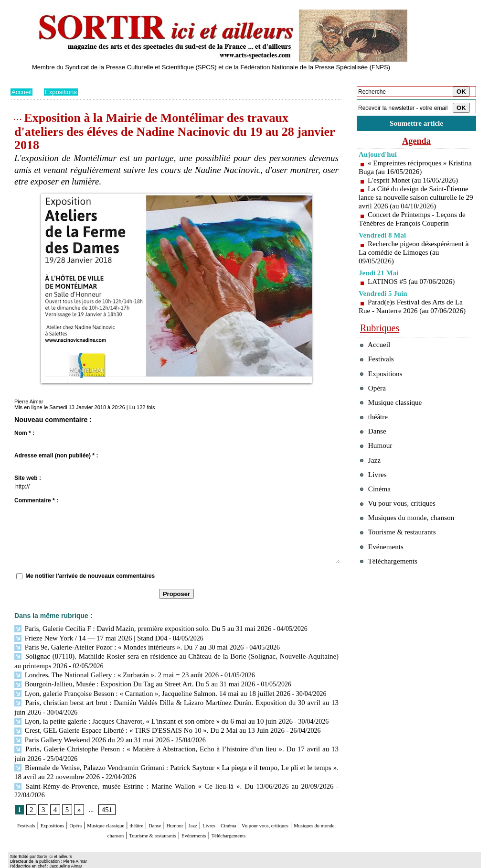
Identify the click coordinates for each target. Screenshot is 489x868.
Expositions (64, 92)
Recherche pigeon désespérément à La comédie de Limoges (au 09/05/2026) (414, 263)
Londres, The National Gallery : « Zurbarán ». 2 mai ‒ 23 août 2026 (111, 672)
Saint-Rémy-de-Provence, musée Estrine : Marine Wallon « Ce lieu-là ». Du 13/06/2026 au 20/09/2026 (157, 777)
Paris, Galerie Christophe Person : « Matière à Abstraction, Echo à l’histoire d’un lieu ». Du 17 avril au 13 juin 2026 (176, 742)
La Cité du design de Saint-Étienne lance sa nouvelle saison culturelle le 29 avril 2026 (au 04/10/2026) (415, 203)
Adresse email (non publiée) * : (56, 456)
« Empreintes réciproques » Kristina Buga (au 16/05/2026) (405, 169)
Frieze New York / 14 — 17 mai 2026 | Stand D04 (86, 637)
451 (105, 792)
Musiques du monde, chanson (148, 817)
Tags (133, 861)
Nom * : (24, 433)
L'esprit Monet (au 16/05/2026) (416, 182)
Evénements (294, 817)
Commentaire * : (36, 500)
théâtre (186, 808)
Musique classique (142, 808)
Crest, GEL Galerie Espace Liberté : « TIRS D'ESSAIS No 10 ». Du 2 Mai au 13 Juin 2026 (142, 724)
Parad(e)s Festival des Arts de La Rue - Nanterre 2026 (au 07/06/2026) (415, 317)
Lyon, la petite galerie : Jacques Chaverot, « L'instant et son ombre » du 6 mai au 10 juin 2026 (145, 716)
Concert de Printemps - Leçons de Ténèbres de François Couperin (415, 229)
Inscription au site (103, 861)
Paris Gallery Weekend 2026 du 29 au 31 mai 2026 (88, 733)
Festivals (29, 808)
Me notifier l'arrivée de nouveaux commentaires (90, 576)
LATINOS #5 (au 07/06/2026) (414, 292)
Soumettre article (416, 124)
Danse (211, 808)
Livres (285, 808)
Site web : (28, 478)
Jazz (263, 808)
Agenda (416, 142)
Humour (239, 808)
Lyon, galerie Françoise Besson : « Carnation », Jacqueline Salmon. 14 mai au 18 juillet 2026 (144, 689)
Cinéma (312, 808)
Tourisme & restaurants (234, 817)
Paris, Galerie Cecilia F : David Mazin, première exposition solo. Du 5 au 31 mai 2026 (135, 628)
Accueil (22, 92)
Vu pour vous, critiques (402, 535)
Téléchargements (176, 826)
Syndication (65, 861)
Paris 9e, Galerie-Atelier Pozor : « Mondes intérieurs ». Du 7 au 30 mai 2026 (123, 646)
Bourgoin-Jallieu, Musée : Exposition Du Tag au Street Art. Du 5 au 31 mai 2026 (128, 681)
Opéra (99, 808)
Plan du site (24, 861)
